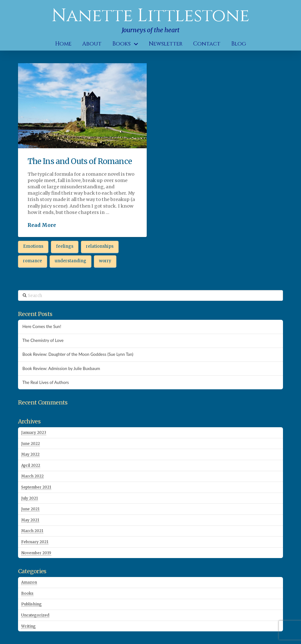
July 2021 (30, 498)
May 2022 (30, 454)
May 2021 (30, 520)
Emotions (33, 246)
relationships (100, 246)
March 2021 (32, 531)
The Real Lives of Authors (46, 383)
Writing (28, 626)
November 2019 (36, 553)
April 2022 (31, 465)
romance (33, 261)
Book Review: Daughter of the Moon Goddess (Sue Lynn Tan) (78, 354)
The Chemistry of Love (43, 340)
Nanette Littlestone (150, 16)
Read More (42, 225)
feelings (65, 246)
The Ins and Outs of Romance (80, 161)
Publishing (31, 604)
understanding (71, 261)
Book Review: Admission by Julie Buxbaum (61, 369)
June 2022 (31, 444)
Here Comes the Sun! (42, 327)
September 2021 (36, 487)
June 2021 (30, 509)
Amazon (29, 582)
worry (105, 261)
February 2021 (35, 542)
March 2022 (32, 476)
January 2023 (34, 432)
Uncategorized (35, 615)
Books (27, 593)
